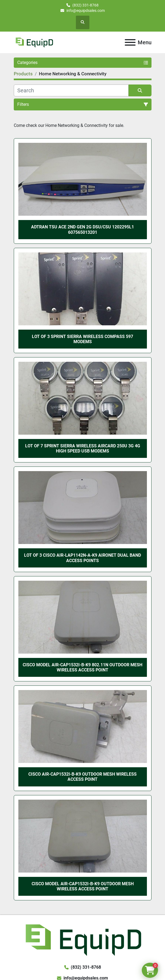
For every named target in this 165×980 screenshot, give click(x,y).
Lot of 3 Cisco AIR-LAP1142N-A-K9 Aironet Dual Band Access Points (83, 558)
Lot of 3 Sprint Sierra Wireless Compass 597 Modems (83, 339)
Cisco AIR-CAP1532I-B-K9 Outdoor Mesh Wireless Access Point (83, 777)
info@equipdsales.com (86, 11)
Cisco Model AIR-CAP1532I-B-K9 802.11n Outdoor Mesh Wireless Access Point (83, 667)
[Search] (71, 90)
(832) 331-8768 (85, 5)
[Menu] (130, 42)
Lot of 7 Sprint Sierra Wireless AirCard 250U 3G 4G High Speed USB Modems (83, 448)
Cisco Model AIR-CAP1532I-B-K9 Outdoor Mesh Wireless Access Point (83, 886)
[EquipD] (83, 939)
